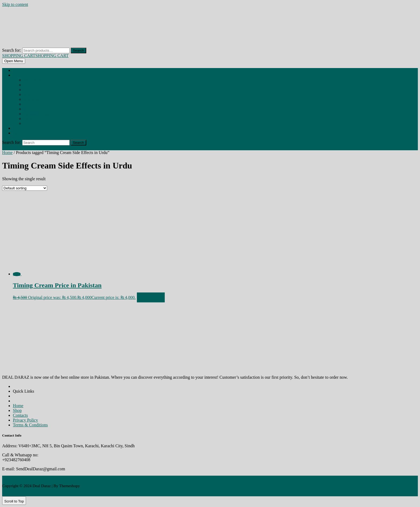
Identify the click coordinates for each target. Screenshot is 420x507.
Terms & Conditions (30, 425)
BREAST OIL (29, 95)
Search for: (12, 50)
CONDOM (29, 104)
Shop (16, 76)
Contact (18, 133)
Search (78, 50)
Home (16, 71)
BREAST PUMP (31, 100)
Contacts (20, 415)
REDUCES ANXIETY (34, 124)
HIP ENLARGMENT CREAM (37, 114)
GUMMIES (29, 109)
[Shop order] (25, 188)
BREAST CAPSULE (33, 85)
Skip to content (15, 4)
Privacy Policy (25, 420)
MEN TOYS (29, 119)
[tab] (14, 61)
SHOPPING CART (35, 56)
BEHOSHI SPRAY (32, 80)
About (16, 129)
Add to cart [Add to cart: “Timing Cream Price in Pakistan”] (151, 297)
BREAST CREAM (32, 90)
